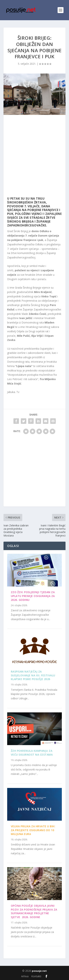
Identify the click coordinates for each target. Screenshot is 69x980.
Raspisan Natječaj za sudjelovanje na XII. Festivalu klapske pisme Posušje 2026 (33, 675)
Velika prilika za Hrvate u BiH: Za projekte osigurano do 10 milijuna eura (33, 830)
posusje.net (39, 971)
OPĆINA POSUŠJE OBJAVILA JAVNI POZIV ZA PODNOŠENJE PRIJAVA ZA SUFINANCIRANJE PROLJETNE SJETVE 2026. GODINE (34, 911)
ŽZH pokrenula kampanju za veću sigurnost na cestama (32, 753)
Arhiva (25, 976)
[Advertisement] (34, 157)
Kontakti (36, 976)
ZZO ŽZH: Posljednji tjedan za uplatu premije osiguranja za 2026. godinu (33, 596)
